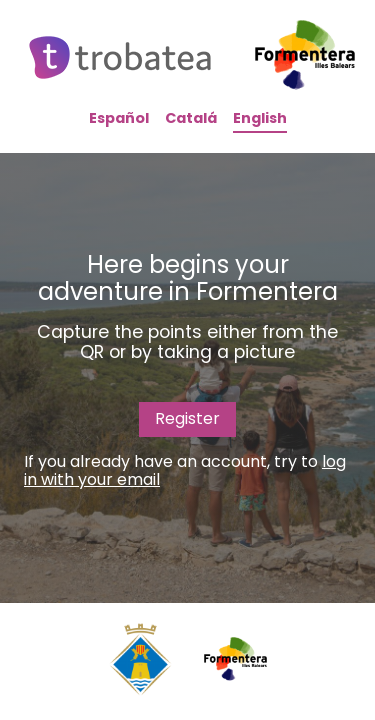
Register (187, 418)
